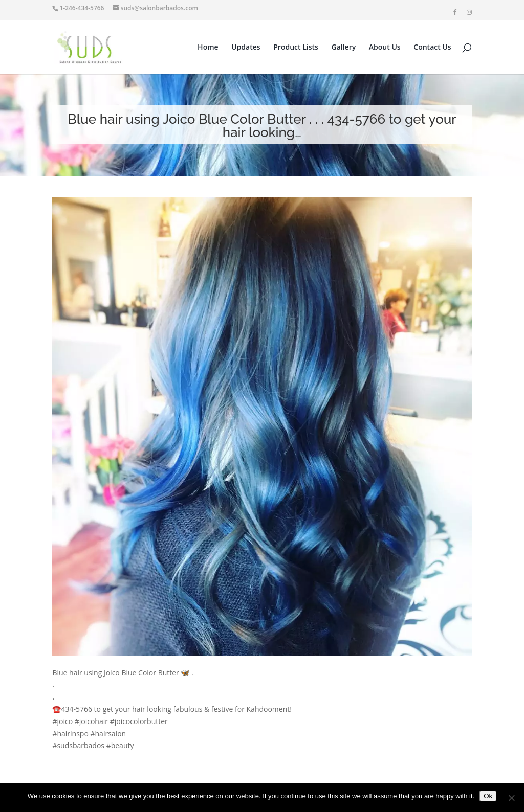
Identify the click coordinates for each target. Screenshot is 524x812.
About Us (385, 48)
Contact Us (432, 48)
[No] (511, 798)
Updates (246, 48)
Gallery (344, 48)
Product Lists (296, 48)
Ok (488, 796)
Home (208, 48)
